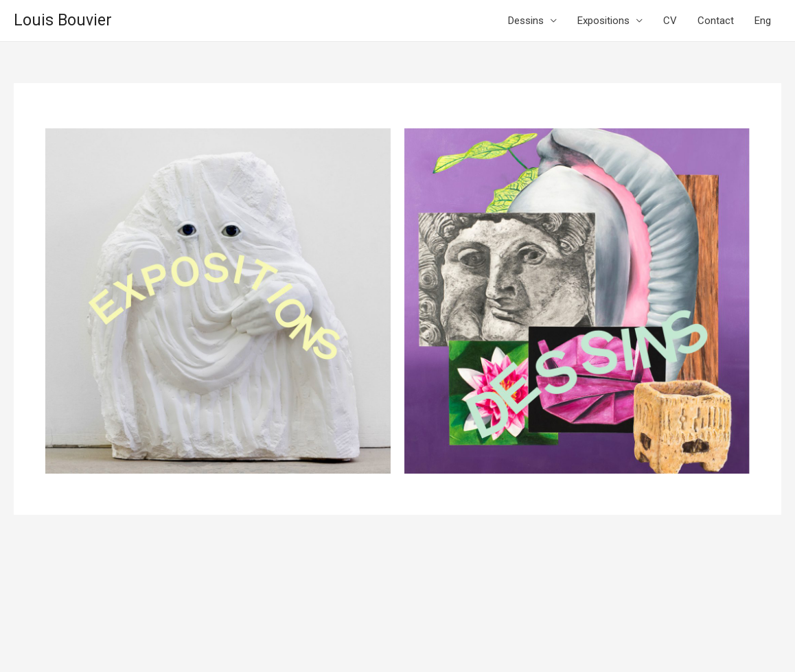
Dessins (526, 21)
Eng (763, 21)
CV (670, 21)
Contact (716, 21)
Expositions (603, 21)
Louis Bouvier (63, 20)
